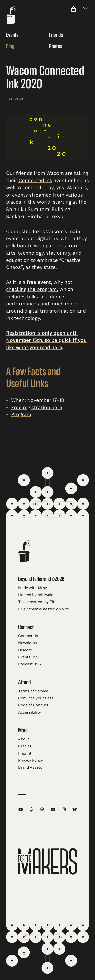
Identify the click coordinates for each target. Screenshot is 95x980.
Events (12, 35)
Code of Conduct (33, 705)
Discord (25, 650)
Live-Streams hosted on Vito (44, 609)
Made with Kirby (33, 588)
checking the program (31, 289)
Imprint (25, 753)
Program (21, 415)
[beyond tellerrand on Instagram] (64, 810)
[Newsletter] (86, 9)
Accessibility (30, 712)
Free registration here (37, 408)
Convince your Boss (36, 698)
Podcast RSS (30, 664)
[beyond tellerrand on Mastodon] (42, 810)
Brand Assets (30, 767)
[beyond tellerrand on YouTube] (21, 810)
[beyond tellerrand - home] (11, 16)
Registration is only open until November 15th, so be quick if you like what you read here (46, 340)
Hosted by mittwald (36, 595)
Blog (10, 46)
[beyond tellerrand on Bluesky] (75, 810)
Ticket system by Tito (37, 602)
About (24, 739)
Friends (56, 35)
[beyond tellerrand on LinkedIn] (53, 810)
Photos (56, 46)
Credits (25, 746)
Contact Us (28, 636)
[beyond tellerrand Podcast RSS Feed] (32, 810)
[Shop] (74, 9)
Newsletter (28, 643)
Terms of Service (33, 691)
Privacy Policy (31, 760)
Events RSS (28, 657)
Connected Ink (35, 181)
